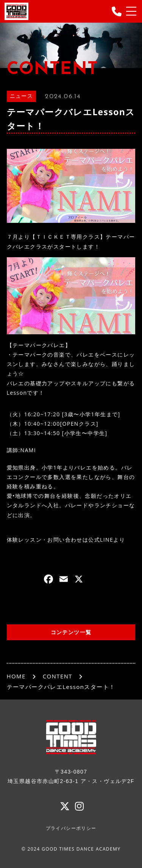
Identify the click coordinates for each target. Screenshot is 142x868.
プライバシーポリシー (71, 828)
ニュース (22, 97)
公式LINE (101, 540)
